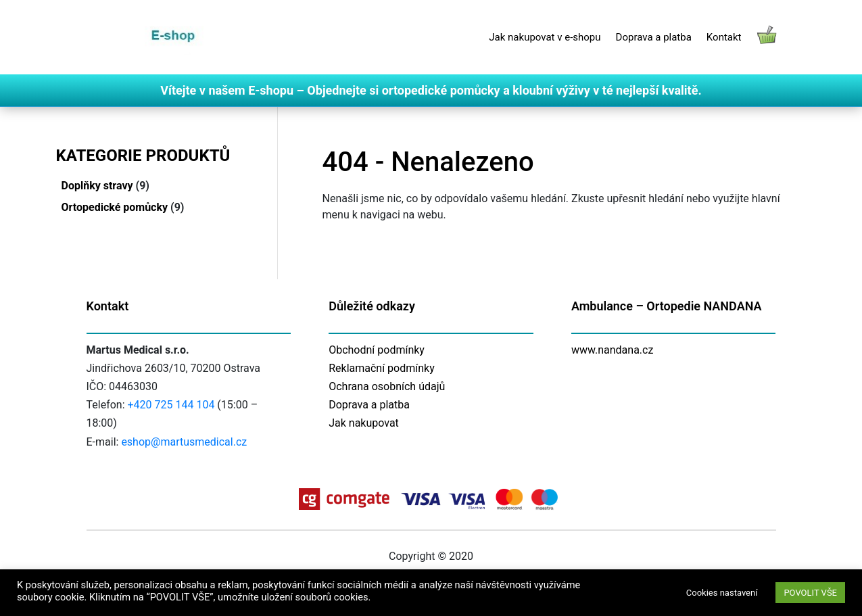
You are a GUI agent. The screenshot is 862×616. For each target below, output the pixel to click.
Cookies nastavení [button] (722, 593)
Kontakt (724, 37)
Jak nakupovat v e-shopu (545, 37)
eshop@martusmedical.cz (184, 442)
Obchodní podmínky (377, 350)
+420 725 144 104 (171, 405)
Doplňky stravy (97, 186)
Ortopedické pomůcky (115, 207)
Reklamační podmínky (382, 368)
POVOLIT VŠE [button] (810, 593)
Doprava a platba (654, 37)
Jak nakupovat (364, 423)
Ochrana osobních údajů (387, 386)
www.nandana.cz (613, 350)
